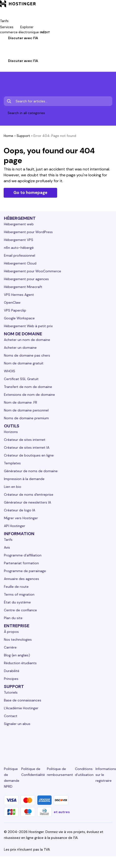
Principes (11, 679)
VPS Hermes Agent (19, 295)
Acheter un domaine (20, 348)
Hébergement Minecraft (23, 287)
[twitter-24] (58, 742)
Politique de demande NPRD (12, 778)
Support (23, 136)
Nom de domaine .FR (21, 402)
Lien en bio (13, 487)
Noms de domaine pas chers (27, 355)
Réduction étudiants (20, 663)
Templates (12, 463)
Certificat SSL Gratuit (21, 379)
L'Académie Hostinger (21, 708)
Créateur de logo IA (20, 510)
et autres (62, 812)
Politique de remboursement (60, 772)
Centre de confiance (20, 610)
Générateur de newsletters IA (27, 502)
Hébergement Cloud (20, 263)
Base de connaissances (23, 700)
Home (8, 136)
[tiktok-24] (109, 742)
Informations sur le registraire (106, 775)
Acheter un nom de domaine (27, 340)
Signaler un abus (17, 724)
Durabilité (12, 671)
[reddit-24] (92, 742)
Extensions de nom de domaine (29, 395)
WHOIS (10, 371)
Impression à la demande (24, 479)
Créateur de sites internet (25, 440)
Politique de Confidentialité (33, 772)
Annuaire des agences (21, 579)
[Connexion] (3, 55)
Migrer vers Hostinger (21, 518)
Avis (7, 547)
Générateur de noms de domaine (31, 471)
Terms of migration (19, 594)
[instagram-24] (41, 742)
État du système (17, 602)
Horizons (11, 432)
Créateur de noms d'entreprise (29, 494)
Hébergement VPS (19, 240)
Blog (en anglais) (17, 655)
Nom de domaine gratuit (24, 363)
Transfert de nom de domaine (28, 387)
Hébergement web (19, 224)
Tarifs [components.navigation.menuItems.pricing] (4, 21)
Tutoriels (11, 692)
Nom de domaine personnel (26, 410)
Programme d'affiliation (23, 555)
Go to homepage (30, 193)
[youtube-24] (75, 742)
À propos (11, 632)
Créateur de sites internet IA (27, 447)
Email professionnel (20, 255)
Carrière (10, 647)
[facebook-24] (24, 742)
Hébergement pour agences (26, 279)
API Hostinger (15, 526)
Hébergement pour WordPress (28, 232)
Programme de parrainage (25, 571)
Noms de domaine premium (26, 418)
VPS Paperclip (15, 310)
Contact (11, 716)
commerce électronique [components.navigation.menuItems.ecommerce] (25, 32)
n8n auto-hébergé (19, 248)
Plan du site (13, 618)
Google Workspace (19, 318)
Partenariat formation (21, 563)
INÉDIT (45, 32)
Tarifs (8, 540)
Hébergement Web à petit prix (28, 326)
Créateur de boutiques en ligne (29, 455)
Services (10, 27)
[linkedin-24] (7, 742)
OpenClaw (12, 302)
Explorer (30, 27)
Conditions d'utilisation (84, 772)
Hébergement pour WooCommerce (32, 271)
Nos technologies (18, 639)
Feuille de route (16, 587)
